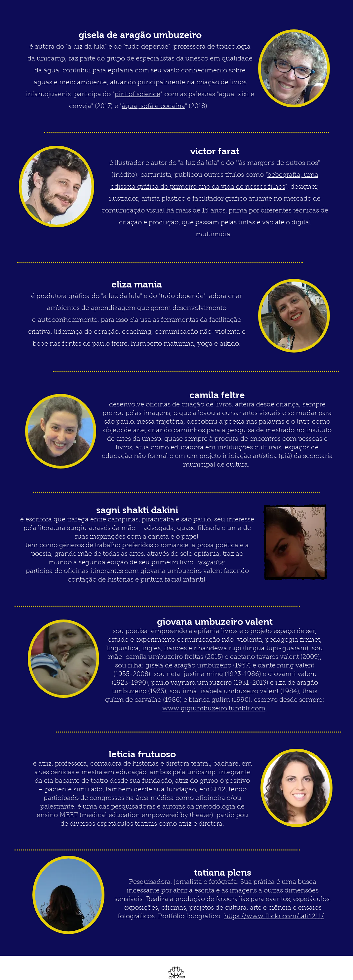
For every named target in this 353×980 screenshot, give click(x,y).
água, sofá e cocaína (153, 106)
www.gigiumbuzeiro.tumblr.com (214, 709)
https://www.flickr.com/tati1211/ (274, 917)
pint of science (137, 94)
